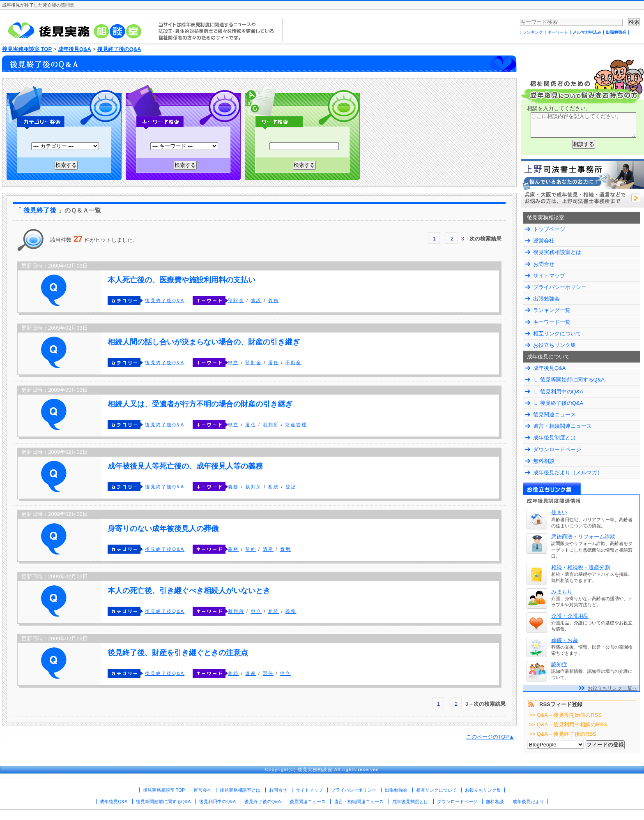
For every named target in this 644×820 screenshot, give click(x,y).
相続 (274, 487)
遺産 (268, 549)
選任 (274, 363)
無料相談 (544, 461)
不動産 (294, 363)
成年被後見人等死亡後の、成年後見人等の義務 (185, 466)
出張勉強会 (616, 32)
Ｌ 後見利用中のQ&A (558, 392)
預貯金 (236, 300)
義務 (274, 300)
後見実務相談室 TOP (27, 49)
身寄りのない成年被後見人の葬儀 (163, 529)
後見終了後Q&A (165, 300)
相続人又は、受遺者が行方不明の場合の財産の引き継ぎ (200, 404)
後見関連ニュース (554, 415)
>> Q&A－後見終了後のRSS (563, 734)
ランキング (533, 32)
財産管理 (296, 425)
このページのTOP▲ (490, 737)
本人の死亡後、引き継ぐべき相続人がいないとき (189, 591)
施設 (256, 300)
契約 (251, 549)
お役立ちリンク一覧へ (613, 688)
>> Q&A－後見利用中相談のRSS (568, 724)
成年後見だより (528, 802)
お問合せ (544, 264)
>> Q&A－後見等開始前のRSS (565, 715)
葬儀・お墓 (565, 640)
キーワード (558, 32)
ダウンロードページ (557, 449)
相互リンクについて (557, 334)
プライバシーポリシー (560, 287)
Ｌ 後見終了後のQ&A (558, 403)
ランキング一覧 (552, 310)
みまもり (562, 592)
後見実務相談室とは (557, 252)
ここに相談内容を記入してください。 (583, 125)
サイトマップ (549, 276)
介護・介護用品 (570, 616)
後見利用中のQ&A (217, 802)
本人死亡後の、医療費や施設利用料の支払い (182, 280)
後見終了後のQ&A (119, 49)
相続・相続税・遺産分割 (581, 567)
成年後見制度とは (554, 438)
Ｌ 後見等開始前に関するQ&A (569, 380)
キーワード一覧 (552, 322)
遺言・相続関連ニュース (562, 426)
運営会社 (544, 241)
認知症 (559, 664)
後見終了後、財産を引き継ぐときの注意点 (178, 653)
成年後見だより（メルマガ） (568, 472)
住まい (559, 512)
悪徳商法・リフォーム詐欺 (583, 537)
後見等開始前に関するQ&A (163, 802)
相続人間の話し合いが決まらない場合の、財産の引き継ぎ (204, 342)
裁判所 (271, 425)
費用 (285, 549)
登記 (291, 487)
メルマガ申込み (587, 32)
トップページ (549, 229)
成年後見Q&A (75, 49)
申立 (233, 363)
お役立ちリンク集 (554, 345)
